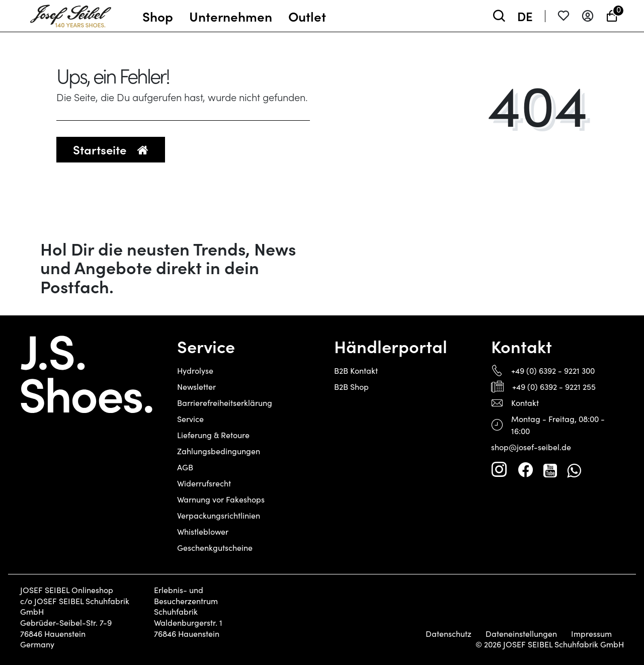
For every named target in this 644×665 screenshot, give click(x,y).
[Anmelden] (588, 16)
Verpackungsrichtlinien (219, 515)
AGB (185, 467)
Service (190, 419)
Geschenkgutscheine (215, 548)
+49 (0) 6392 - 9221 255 (554, 387)
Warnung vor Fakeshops (221, 499)
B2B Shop (351, 387)
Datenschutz (449, 634)
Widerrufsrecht (204, 483)
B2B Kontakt (356, 370)
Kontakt (525, 403)
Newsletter (196, 387)
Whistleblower (203, 531)
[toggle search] (499, 16)
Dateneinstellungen (521, 634)
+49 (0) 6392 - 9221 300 (553, 370)
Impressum (591, 634)
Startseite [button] (111, 149)
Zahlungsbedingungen (219, 451)
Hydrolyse (195, 370)
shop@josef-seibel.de (531, 447)
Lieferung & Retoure (213, 435)
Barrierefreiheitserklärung (225, 403)
